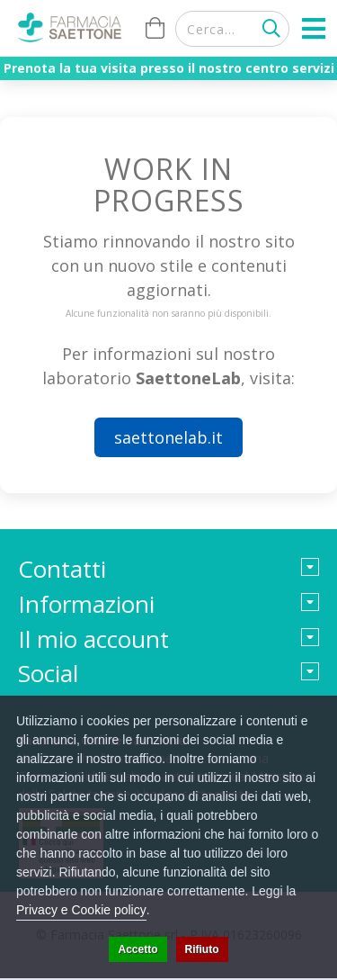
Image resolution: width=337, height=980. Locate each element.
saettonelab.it (168, 437)
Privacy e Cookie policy (81, 910)
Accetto (137, 949)
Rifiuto (202, 949)
